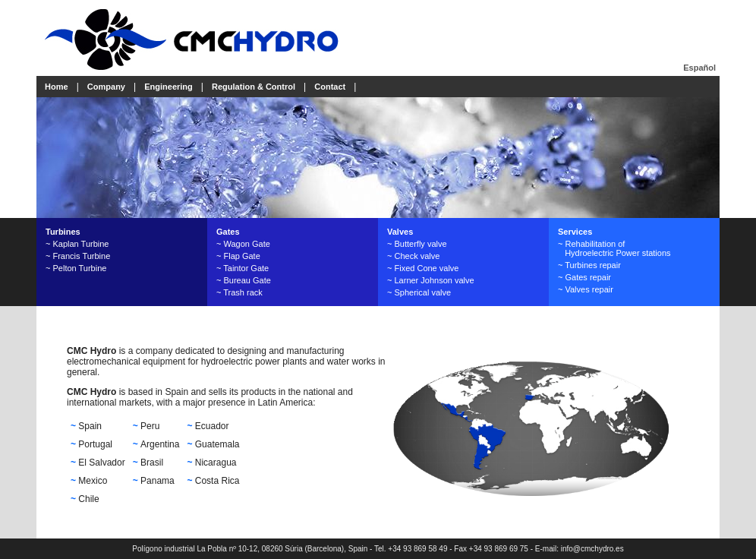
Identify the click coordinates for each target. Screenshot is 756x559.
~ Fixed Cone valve (423, 268)
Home (57, 87)
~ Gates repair (584, 277)
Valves (400, 232)
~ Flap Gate (238, 256)
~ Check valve (413, 256)
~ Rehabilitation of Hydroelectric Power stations (614, 248)
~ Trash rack (239, 292)
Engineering (169, 87)
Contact (330, 87)
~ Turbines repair (589, 265)
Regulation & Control (254, 87)
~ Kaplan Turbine (77, 244)
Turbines (63, 232)
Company (106, 87)
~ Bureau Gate (244, 280)
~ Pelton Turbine (76, 268)
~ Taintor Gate (243, 268)
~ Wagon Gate (243, 244)
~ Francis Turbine (78, 256)
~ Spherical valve (419, 292)
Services (575, 232)
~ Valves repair (586, 289)
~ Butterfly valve (417, 244)
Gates (228, 232)
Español (699, 68)
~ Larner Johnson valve (431, 280)
